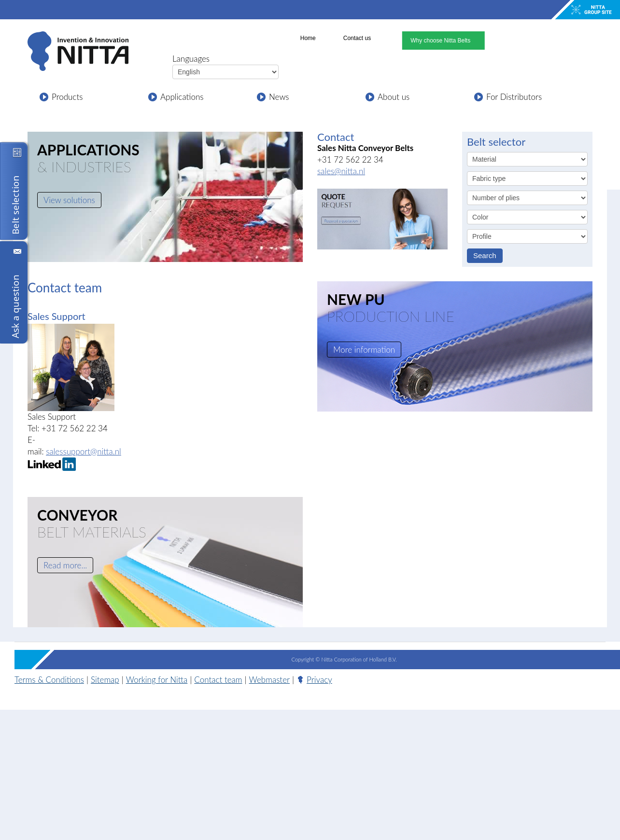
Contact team (218, 680)
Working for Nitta (157, 680)
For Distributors (514, 97)
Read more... (65, 565)
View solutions (69, 200)
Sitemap (105, 680)
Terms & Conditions (49, 680)
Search (485, 255)
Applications (182, 97)
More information (364, 350)
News (279, 97)
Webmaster (269, 680)
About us (394, 97)
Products (67, 97)
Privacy (319, 680)
